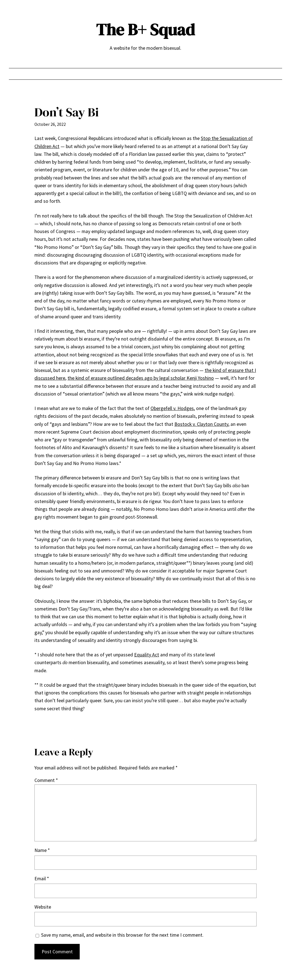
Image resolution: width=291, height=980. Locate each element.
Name (42, 850)
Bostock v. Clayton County (201, 424)
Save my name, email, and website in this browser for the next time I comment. (122, 935)
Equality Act (147, 655)
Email (42, 879)
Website (43, 907)
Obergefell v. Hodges (172, 408)
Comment (46, 780)
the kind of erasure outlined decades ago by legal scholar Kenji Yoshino (141, 378)
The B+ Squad (145, 30)
